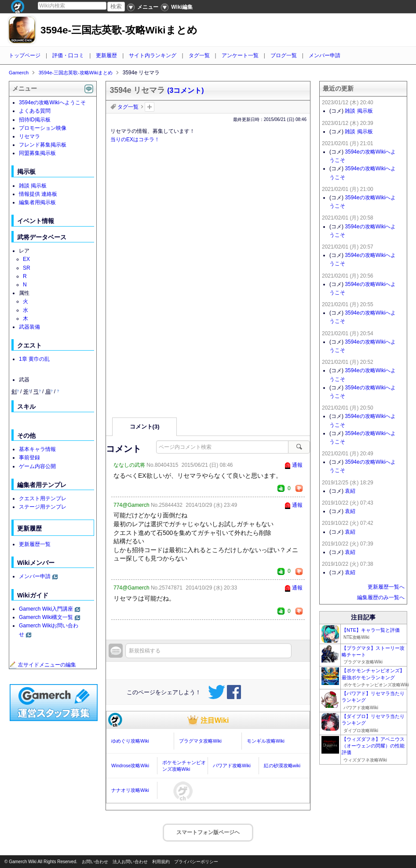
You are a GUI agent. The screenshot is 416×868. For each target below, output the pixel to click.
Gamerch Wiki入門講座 (46, 609)
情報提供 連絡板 (38, 194)
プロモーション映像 (43, 128)
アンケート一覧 (240, 55)
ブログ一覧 (284, 55)
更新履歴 (106, 55)
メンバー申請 (325, 55)
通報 (297, 465)
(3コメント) (185, 90)
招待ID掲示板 (35, 120)
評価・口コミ (68, 55)
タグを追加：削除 (150, 107)
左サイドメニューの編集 (43, 665)
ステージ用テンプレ (43, 507)
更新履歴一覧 (35, 544)
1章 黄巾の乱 (34, 359)
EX (26, 259)
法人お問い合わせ (130, 862)
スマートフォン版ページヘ (208, 832)
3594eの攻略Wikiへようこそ (52, 103)
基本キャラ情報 (37, 449)
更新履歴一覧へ (386, 587)
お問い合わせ (95, 862)
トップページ (25, 55)
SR (27, 268)
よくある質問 (35, 111)
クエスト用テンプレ (43, 498)
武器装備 (29, 327)
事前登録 (29, 458)
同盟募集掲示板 (37, 153)
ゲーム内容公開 (37, 466)
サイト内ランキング (153, 55)
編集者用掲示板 (37, 202)
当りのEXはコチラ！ (135, 139)
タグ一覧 (199, 55)
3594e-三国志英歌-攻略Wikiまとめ (119, 30)
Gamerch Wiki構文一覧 (46, 617)
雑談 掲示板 (33, 186)
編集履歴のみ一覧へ (381, 597)
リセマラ (29, 136)
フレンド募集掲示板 (43, 145)
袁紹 (350, 491)
